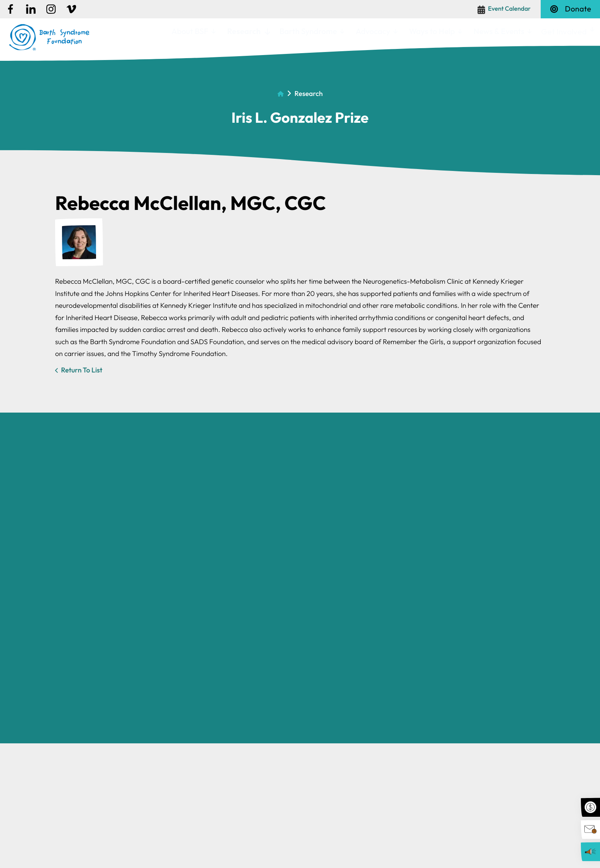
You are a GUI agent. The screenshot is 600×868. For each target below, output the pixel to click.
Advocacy (373, 31)
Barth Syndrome (308, 31)
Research (244, 31)
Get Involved (564, 31)
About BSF (190, 31)
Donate (570, 9)
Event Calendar (509, 9)
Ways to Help (432, 31)
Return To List (82, 370)
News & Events (499, 31)
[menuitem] (193, 32)
